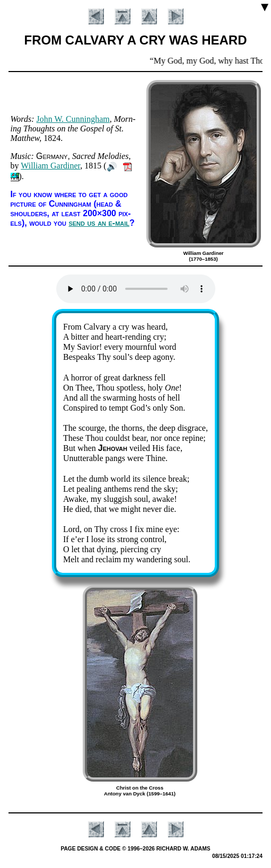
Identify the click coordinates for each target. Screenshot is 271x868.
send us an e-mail (99, 223)
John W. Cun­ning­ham (73, 119)
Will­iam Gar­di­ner (50, 166)
